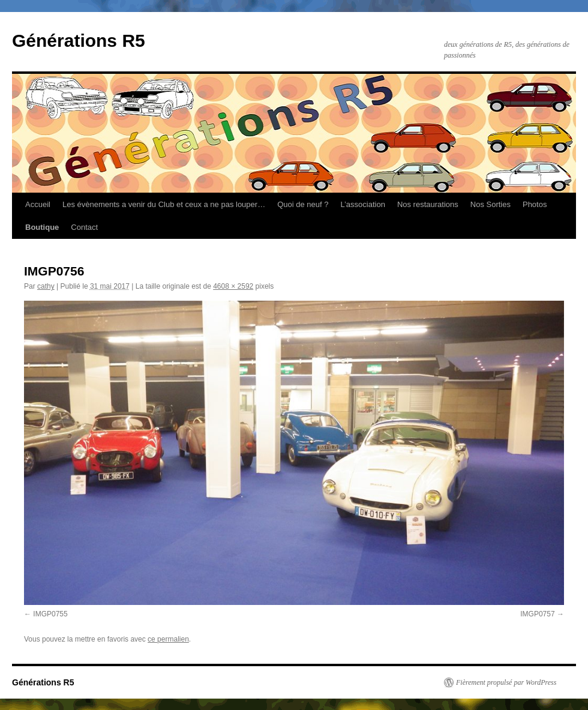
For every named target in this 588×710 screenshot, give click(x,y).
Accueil (38, 204)
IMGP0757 (537, 614)
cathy (46, 286)
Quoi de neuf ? (303, 204)
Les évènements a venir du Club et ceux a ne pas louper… (164, 204)
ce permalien (168, 639)
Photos (535, 204)
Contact (84, 227)
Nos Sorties (490, 204)
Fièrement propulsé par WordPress (506, 682)
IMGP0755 (50, 614)
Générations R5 (79, 41)
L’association (362, 204)
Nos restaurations (428, 204)
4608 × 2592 (233, 286)
